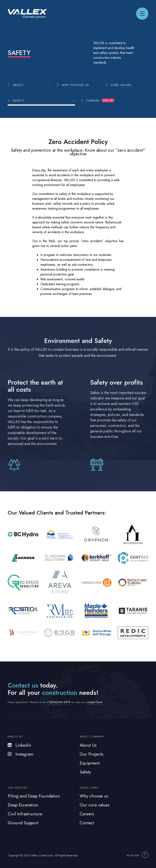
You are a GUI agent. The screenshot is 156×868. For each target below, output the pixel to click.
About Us (88, 745)
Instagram (21, 754)
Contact (87, 823)
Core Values (121, 85)
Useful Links (89, 788)
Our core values (94, 805)
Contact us (23, 685)
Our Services (18, 788)
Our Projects (91, 754)
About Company (92, 737)
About (18, 85)
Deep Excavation (23, 805)
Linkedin (19, 745)
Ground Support (23, 823)
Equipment (90, 763)
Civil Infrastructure (25, 814)
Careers (100, 101)
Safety (19, 101)
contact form (94, 702)
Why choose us (75, 85)
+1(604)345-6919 (58, 702)
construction (60, 693)
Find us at (15, 737)
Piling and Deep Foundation (34, 796)
